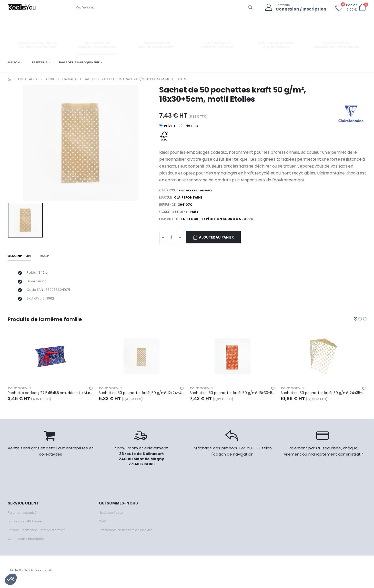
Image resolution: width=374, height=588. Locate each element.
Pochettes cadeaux (60, 79)
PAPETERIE (39, 62)
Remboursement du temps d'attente (38, 533)
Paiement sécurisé (23, 516)
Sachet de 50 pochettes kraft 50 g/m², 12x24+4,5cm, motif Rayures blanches (142, 396)
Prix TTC (189, 126)
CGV (102, 525)
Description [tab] (19, 256)
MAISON (14, 62)
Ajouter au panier (219, 238)
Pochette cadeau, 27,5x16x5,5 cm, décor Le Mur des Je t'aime (51, 396)
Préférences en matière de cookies (129, 533)
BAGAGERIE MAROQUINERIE (79, 62)
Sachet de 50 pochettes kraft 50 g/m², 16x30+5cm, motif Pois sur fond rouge (233, 396)
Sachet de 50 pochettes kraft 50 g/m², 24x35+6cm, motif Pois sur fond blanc (324, 396)
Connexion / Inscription (300, 9)
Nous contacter (112, 516)
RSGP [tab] (45, 256)
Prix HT (168, 126)
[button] (362, 8)
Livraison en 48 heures (26, 525)
